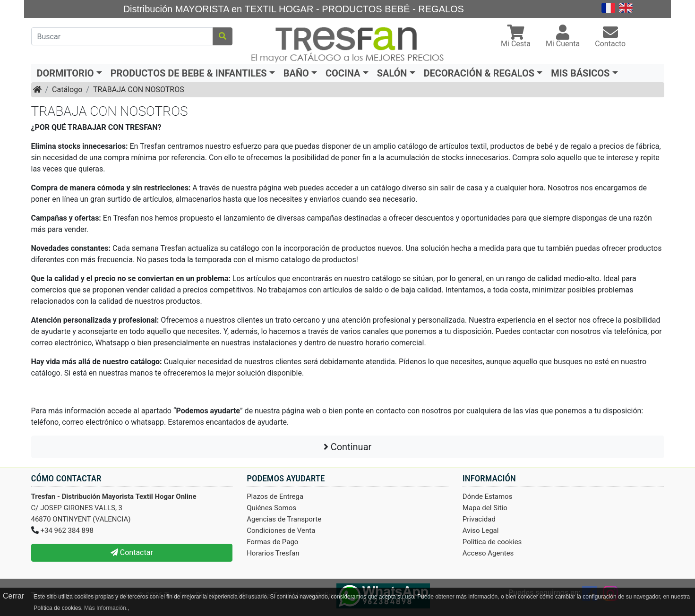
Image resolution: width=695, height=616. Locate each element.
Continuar (348, 447)
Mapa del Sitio (485, 508)
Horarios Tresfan (273, 553)
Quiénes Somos (271, 508)
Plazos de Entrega (275, 496)
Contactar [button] (132, 552)
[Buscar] (122, 36)
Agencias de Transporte (284, 519)
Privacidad (479, 519)
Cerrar (13, 596)
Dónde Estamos (488, 496)
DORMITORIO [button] (65, 73)
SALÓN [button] (392, 73)
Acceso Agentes (488, 553)
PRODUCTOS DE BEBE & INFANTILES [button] (189, 73)
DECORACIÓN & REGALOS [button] (479, 73)
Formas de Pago (272, 542)
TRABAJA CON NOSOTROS (139, 90)
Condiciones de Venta (281, 530)
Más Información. (106, 608)
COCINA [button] (343, 73)
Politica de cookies (492, 542)
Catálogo (67, 90)
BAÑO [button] (296, 73)
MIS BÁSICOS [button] (580, 73)
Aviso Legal (481, 530)
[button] (516, 37)
